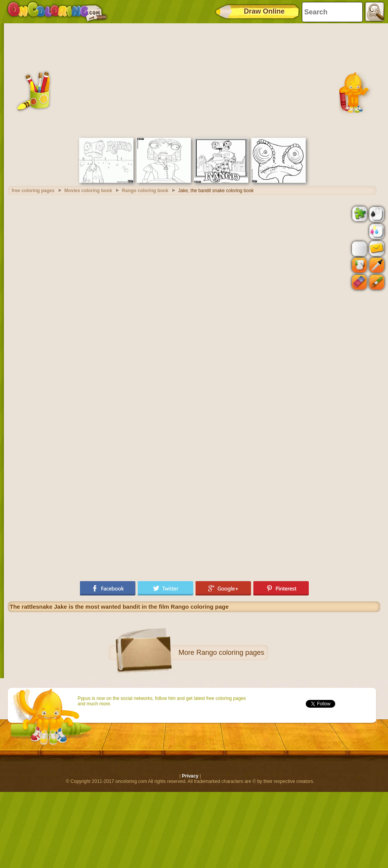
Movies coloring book (88, 191)
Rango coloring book (145, 191)
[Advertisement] (194, 80)
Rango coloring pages (230, 653)
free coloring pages (33, 191)
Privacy (190, 776)
